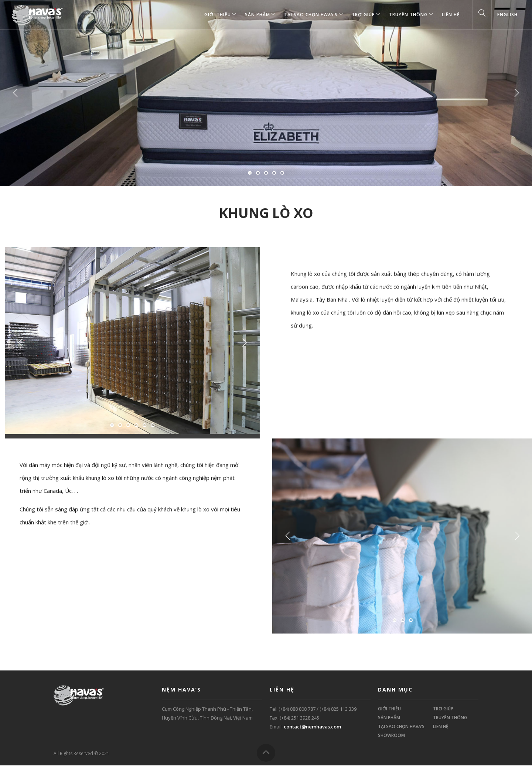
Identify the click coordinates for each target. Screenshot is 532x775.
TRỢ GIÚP (363, 15)
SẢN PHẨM (258, 15)
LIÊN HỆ (441, 726)
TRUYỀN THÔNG (408, 15)
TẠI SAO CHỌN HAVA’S (311, 15)
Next (516, 93)
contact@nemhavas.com (312, 727)
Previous (16, 93)
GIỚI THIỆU (218, 15)
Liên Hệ (451, 15)
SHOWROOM (391, 735)
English (507, 15)
